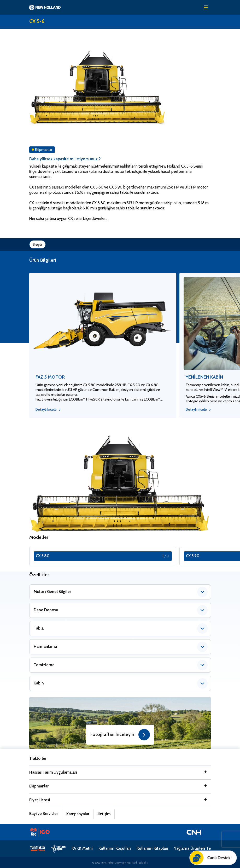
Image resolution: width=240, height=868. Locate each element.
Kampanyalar (78, 814)
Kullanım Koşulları (115, 848)
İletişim (104, 814)
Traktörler (38, 758)
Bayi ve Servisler (44, 814)
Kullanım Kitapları (152, 848)
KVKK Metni (82, 848)
